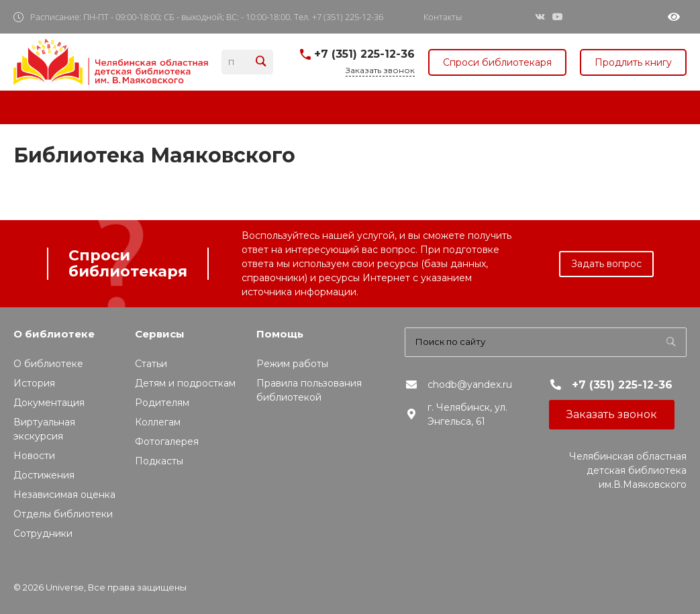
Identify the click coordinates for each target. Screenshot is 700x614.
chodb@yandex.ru (470, 385)
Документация (49, 403)
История (34, 383)
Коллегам (158, 422)
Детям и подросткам (185, 383)
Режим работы (292, 364)
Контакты (443, 17)
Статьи (151, 364)
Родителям (162, 403)
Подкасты (159, 461)
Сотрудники (43, 533)
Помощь (280, 334)
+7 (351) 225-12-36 (364, 54)
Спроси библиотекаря (497, 62)
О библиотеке (54, 334)
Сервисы (160, 334)
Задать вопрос (606, 264)
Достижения (44, 475)
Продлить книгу (633, 62)
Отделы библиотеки (63, 514)
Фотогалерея (167, 442)
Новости (34, 456)
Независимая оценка (64, 495)
